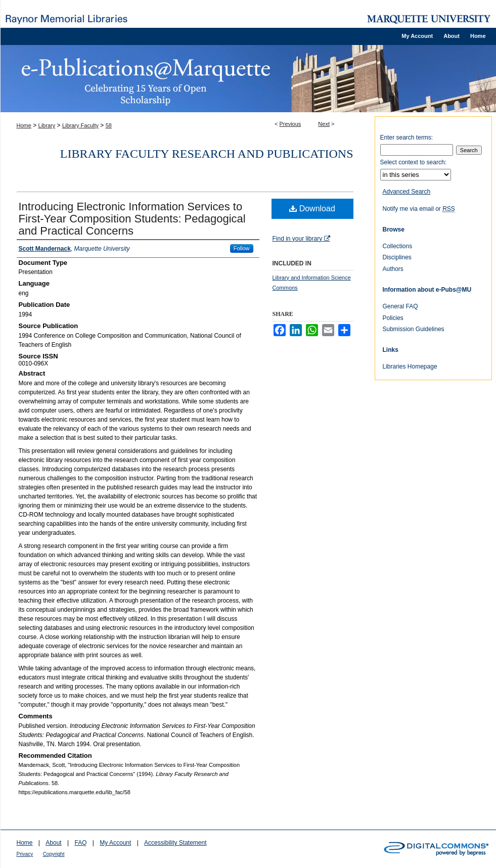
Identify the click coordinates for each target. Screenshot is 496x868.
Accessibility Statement (175, 843)
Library (47, 125)
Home (24, 125)
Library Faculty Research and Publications (207, 154)
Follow (242, 248)
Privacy (25, 854)
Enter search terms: (407, 138)
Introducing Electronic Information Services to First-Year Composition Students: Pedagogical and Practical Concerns (132, 219)
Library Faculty (80, 125)
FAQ (80, 843)
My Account (115, 843)
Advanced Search (407, 192)
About (53, 843)
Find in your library (301, 239)
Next (324, 124)
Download (312, 209)
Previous (290, 124)
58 (109, 125)
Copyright (54, 854)
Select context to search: (413, 162)
